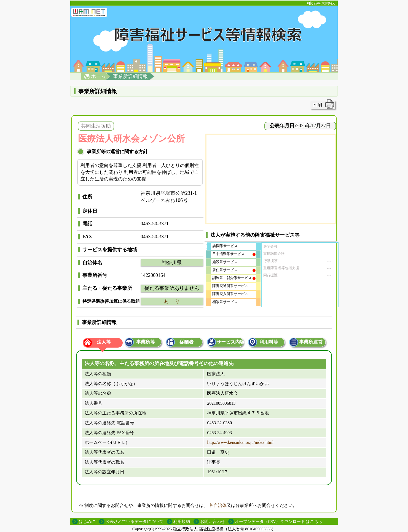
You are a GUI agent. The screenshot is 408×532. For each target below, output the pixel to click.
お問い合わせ (213, 522)
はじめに (87, 522)
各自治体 (218, 505)
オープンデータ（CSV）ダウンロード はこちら (279, 522)
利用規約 (182, 522)
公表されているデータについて (135, 522)
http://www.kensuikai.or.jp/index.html (240, 442)
